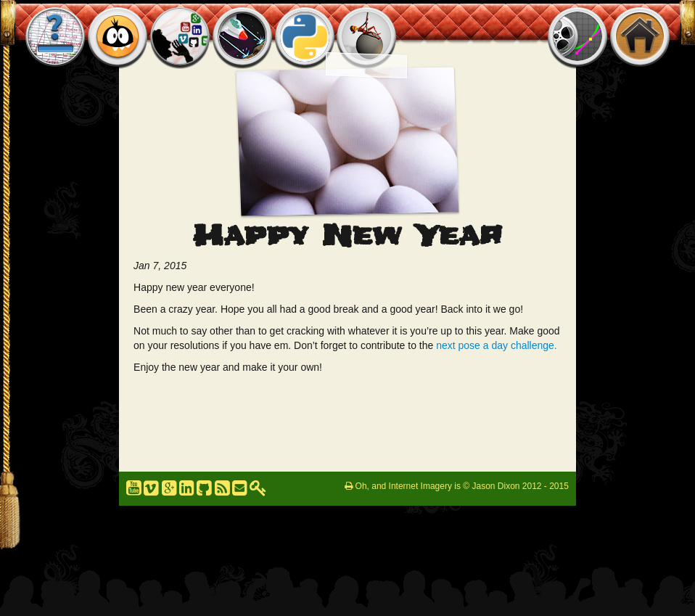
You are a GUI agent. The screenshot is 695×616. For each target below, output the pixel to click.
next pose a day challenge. (497, 345)
